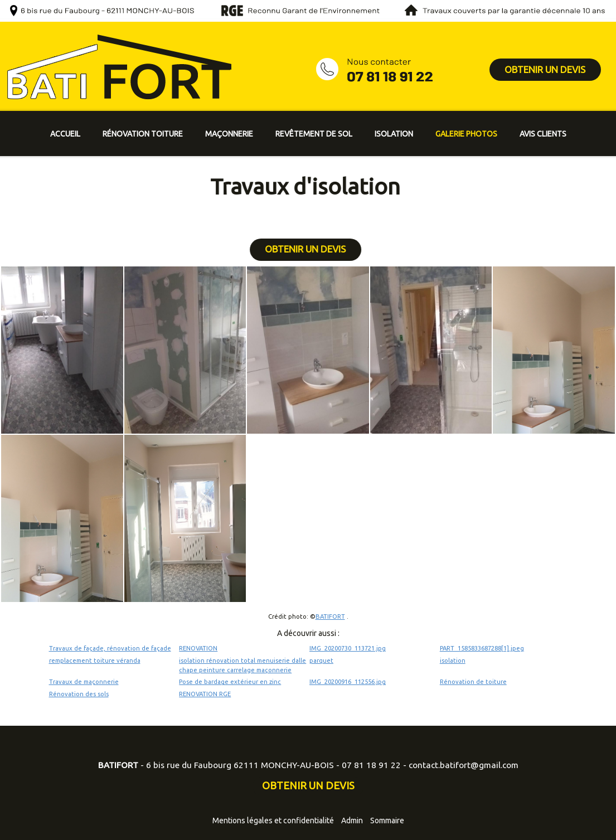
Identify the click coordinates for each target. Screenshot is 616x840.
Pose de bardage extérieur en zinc (230, 682)
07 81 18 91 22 (371, 765)
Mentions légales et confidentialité (273, 820)
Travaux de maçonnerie (84, 682)
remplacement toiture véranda (95, 661)
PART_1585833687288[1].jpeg (482, 648)
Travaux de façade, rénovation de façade (110, 648)
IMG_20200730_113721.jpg (348, 648)
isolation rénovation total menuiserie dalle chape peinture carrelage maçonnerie (242, 665)
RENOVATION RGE (205, 694)
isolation (453, 661)
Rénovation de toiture (473, 682)
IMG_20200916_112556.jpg (348, 682)
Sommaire (387, 820)
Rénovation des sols (79, 694)
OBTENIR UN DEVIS (545, 69)
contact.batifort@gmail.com (464, 765)
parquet (321, 661)
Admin (352, 820)
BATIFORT (330, 616)
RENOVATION (198, 648)
